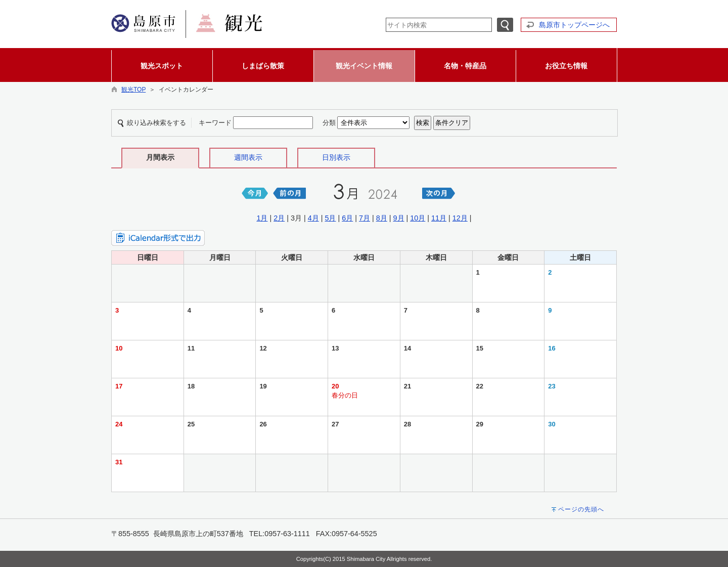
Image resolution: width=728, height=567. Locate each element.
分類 (329, 123)
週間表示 (248, 157)
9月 (399, 218)
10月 (418, 218)
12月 (460, 218)
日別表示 (336, 157)
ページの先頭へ (581, 509)
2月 (279, 218)
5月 (330, 218)
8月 (382, 218)
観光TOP (133, 90)
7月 (365, 218)
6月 (347, 218)
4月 (313, 218)
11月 (439, 218)
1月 (262, 218)
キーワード (215, 123)
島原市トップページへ (574, 25)
